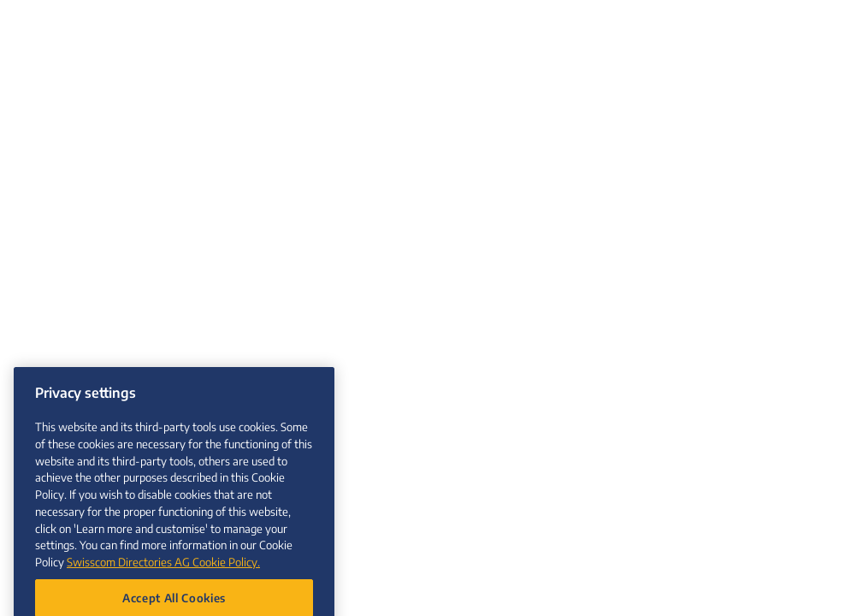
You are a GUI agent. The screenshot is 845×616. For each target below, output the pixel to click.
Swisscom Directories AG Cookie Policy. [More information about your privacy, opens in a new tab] (163, 569)
